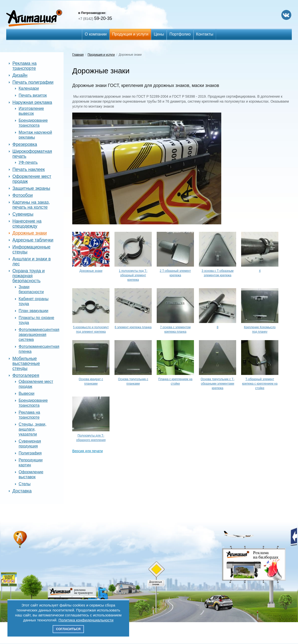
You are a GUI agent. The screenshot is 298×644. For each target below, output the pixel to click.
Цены (159, 34)
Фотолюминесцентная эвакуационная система (39, 335)
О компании (96, 34)
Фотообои (23, 195)
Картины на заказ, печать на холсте (31, 205)
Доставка (22, 491)
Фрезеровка (25, 144)
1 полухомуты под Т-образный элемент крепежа (133, 275)
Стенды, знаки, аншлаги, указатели (33, 429)
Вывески (26, 393)
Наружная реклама (32, 102)
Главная (78, 55)
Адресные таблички (33, 240)
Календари (29, 88)
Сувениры (23, 214)
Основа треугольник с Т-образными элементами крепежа (218, 384)
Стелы (25, 484)
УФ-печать (28, 162)
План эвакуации (33, 311)
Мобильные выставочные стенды (26, 363)
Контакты (205, 34)
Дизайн (20, 75)
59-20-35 (95, 18)
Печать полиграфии (33, 82)
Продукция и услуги (130, 34)
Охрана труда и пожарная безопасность (29, 276)
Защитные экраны (31, 188)
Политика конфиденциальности (86, 620)
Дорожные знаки (30, 233)
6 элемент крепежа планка (133, 327)
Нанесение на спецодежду (27, 224)
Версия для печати (88, 451)
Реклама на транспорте (24, 66)
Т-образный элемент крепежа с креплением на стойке (260, 384)
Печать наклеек (29, 169)
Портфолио (180, 34)
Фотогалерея (26, 375)
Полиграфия (30, 453)
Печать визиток (33, 95)
